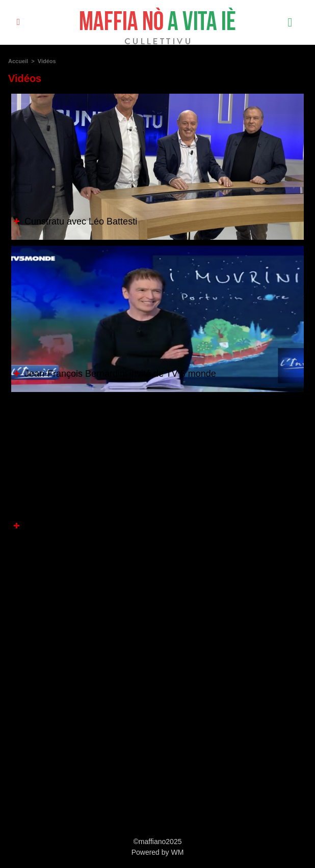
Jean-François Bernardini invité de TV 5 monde (115, 374)
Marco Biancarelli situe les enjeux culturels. (107, 526)
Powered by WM (158, 852)
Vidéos (47, 61)
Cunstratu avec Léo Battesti (75, 221)
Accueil (18, 61)
